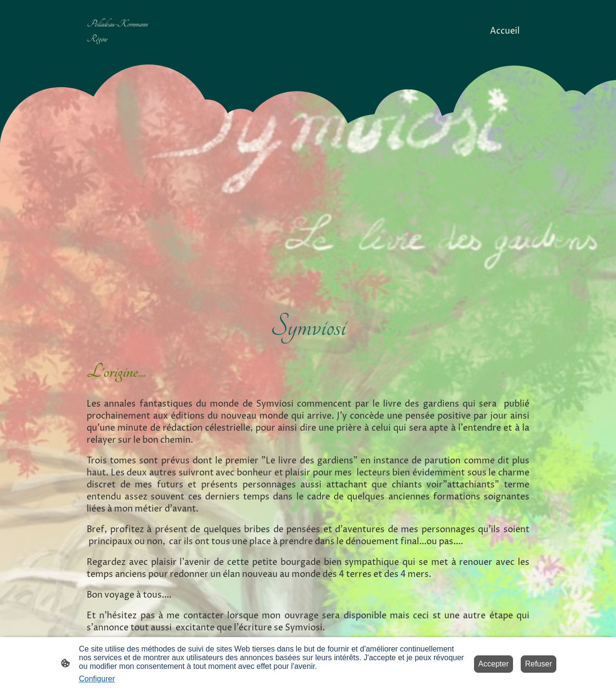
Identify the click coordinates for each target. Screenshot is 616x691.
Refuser (539, 664)
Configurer (97, 679)
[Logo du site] (122, 54)
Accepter (494, 664)
